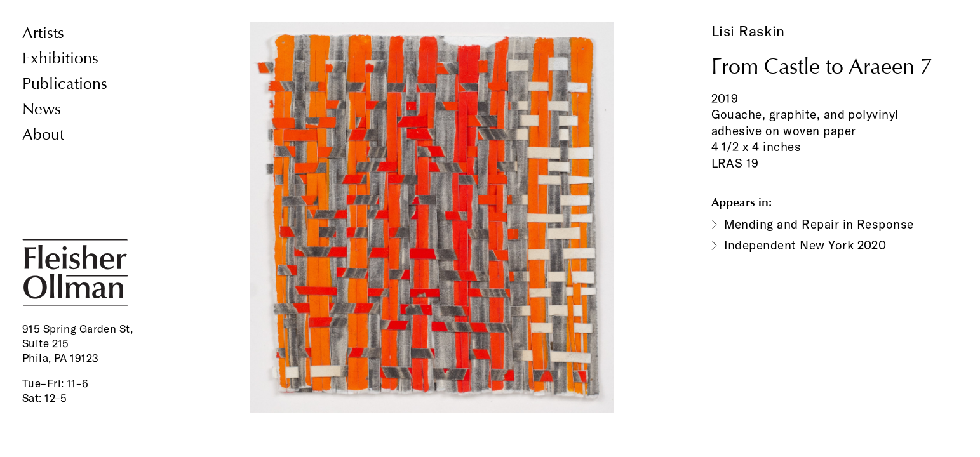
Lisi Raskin (748, 31)
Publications (65, 84)
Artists (43, 33)
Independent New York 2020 (805, 245)
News (42, 109)
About (43, 135)
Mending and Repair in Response (819, 224)
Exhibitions (60, 59)
